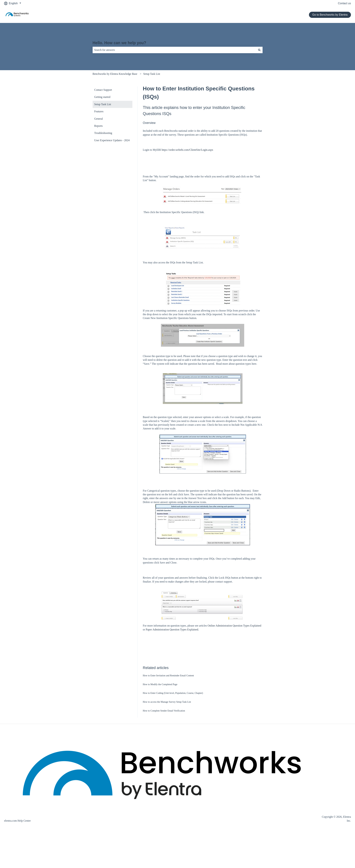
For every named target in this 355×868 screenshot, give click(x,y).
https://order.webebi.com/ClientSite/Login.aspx (187, 150)
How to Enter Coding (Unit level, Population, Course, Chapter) (173, 693)
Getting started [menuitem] (102, 97)
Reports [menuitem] (99, 126)
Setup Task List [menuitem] (103, 104)
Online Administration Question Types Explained (234, 626)
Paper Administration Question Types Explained (172, 630)
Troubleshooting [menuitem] (103, 133)
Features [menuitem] (99, 111)
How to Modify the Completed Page (160, 684)
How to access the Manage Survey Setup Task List (167, 702)
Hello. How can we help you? (119, 43)
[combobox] (174, 50)
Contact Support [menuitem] (103, 90)
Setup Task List (152, 74)
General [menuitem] (99, 119)
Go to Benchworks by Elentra (330, 15)
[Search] (259, 50)
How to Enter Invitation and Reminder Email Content (168, 676)
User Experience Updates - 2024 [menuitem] (112, 140)
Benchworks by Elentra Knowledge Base (115, 74)
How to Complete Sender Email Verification (164, 711)
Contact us (344, 3)
